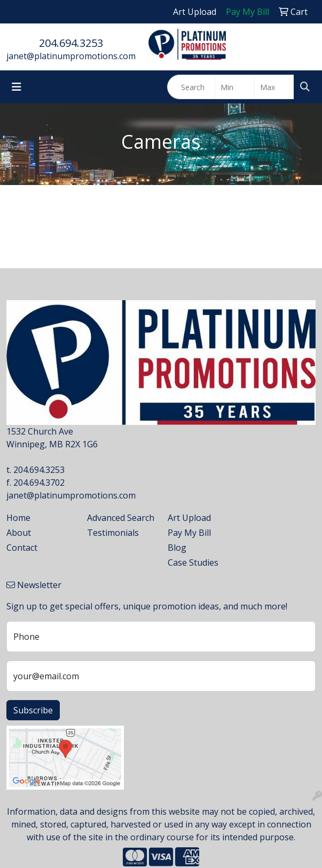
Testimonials (113, 533)
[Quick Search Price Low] (235, 87)
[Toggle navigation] (17, 87)
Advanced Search (121, 518)
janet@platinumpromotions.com (71, 56)
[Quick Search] (191, 87)
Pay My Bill (189, 533)
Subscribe (33, 710)
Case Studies (193, 562)
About (19, 533)
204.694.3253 (71, 43)
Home (18, 518)
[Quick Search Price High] (274, 87)
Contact (22, 548)
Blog (177, 548)
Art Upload (189, 518)
